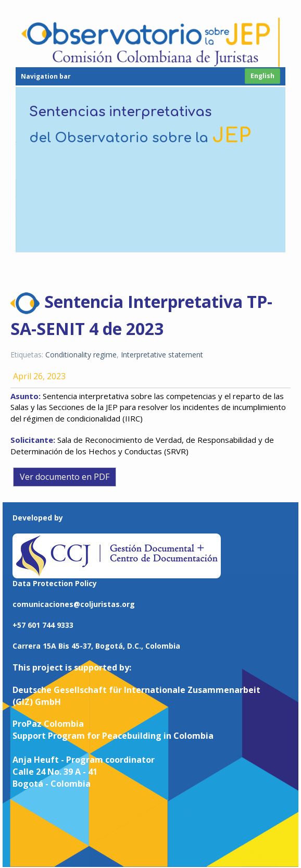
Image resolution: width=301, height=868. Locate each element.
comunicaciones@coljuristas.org (74, 603)
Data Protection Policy (55, 582)
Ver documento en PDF (65, 475)
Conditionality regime (81, 353)
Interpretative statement (162, 353)
